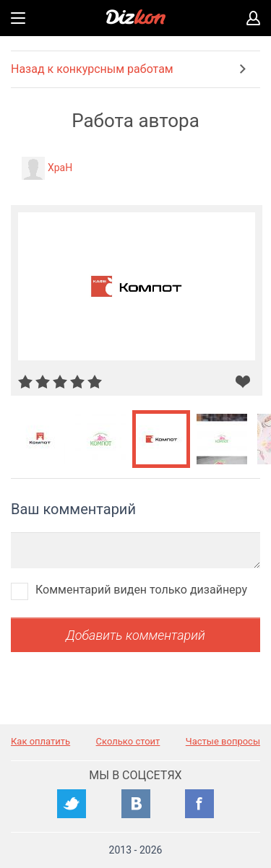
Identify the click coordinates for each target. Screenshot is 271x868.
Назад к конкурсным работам (92, 69)
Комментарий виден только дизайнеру (141, 590)
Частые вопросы (223, 741)
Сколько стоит (128, 741)
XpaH (60, 168)
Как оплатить (40, 741)
